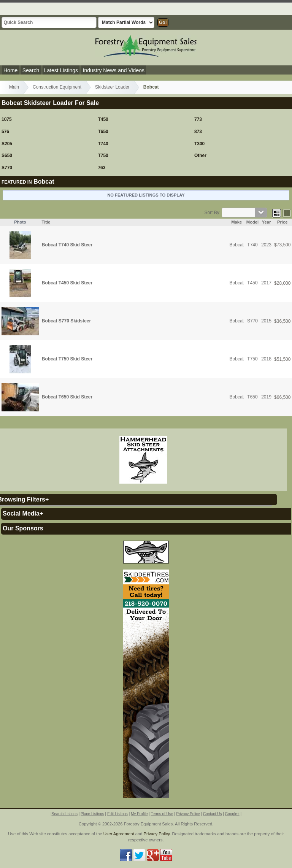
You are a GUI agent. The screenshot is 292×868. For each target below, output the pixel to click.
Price (282, 222)
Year (267, 222)
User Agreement (119, 834)
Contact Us (212, 814)
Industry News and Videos (114, 70)
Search (31, 70)
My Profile (139, 814)
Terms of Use (162, 814)
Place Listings (92, 814)
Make (236, 222)
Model (252, 222)
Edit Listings (117, 814)
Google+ (232, 814)
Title (46, 222)
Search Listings (65, 814)
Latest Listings (61, 70)
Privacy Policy (188, 814)
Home (10, 70)
